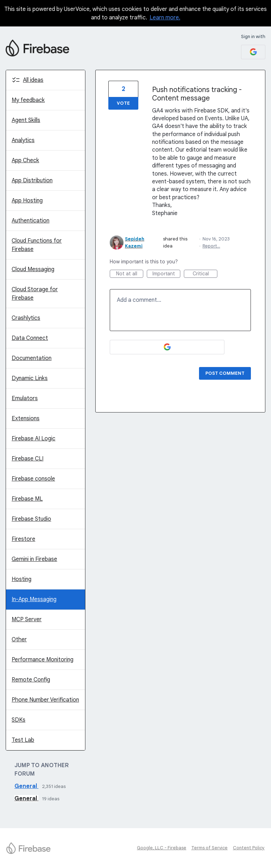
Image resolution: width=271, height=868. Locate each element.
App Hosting (27, 201)
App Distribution (32, 181)
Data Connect (30, 338)
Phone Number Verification (45, 700)
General (26, 786)
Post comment (225, 373)
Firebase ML (27, 499)
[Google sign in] (253, 52)
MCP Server (27, 619)
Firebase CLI (28, 459)
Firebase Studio (31, 519)
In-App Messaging (34, 599)
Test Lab (23, 740)
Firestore (23, 539)
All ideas (33, 80)
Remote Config (31, 680)
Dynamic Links (30, 378)
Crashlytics (26, 318)
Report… (211, 246)
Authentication (31, 221)
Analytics (23, 140)
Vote (123, 103)
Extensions (26, 418)
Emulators (25, 398)
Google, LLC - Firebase (162, 848)
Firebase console (33, 479)
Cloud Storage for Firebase (35, 294)
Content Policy (249, 848)
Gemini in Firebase (34, 559)
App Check (25, 160)
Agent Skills (26, 120)
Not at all (130, 274)
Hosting (22, 579)
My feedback (28, 100)
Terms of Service (209, 848)
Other (19, 640)
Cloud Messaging (33, 269)
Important (167, 274)
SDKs (19, 720)
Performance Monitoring (43, 660)
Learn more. (165, 18)
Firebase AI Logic (34, 439)
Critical (205, 274)
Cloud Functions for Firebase (37, 245)
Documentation (32, 358)
